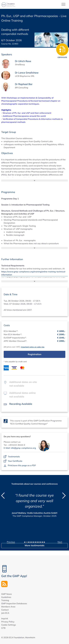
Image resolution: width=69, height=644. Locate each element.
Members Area (8, 607)
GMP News (7, 594)
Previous (11, 542)
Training (5, 600)
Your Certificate (15, 461)
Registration (35, 354)
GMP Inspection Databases (14, 603)
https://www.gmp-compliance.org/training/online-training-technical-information (34, 273)
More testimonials (35, 545)
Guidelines (6, 597)
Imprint (5, 618)
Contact (5, 610)
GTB (3, 628)
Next (60, 542)
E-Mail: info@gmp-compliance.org (20, 448)
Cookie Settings (9, 625)
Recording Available (21, 404)
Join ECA (5, 613)
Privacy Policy (8, 622)
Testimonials (14, 457)
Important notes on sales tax (33, 347)
